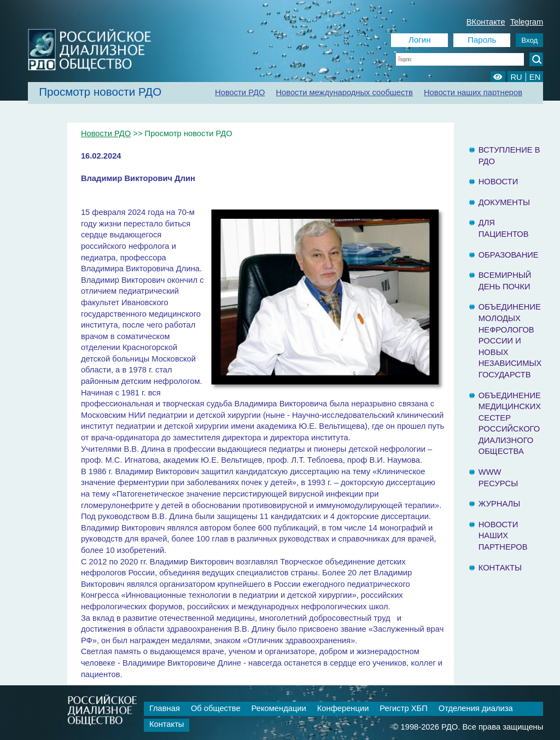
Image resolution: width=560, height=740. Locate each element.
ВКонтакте (486, 22)
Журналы (500, 504)
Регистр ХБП (403, 708)
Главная (165, 708)
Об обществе (216, 708)
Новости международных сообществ (344, 92)
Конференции (343, 708)
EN (535, 77)
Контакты (500, 568)
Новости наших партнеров (473, 92)
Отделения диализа (476, 708)
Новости (498, 182)
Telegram (527, 22)
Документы (504, 202)
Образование (509, 255)
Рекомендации (279, 708)
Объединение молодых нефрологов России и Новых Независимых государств (510, 341)
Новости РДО (240, 92)
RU (516, 77)
